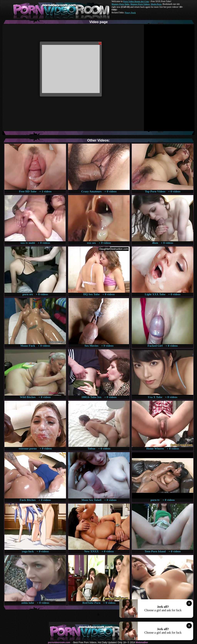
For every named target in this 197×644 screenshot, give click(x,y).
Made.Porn (156, 4)
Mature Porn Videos (140, 4)
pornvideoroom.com (59, 642)
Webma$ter (142, 642)
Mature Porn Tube (120, 4)
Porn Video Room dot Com (136, 1)
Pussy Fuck (130, 13)
